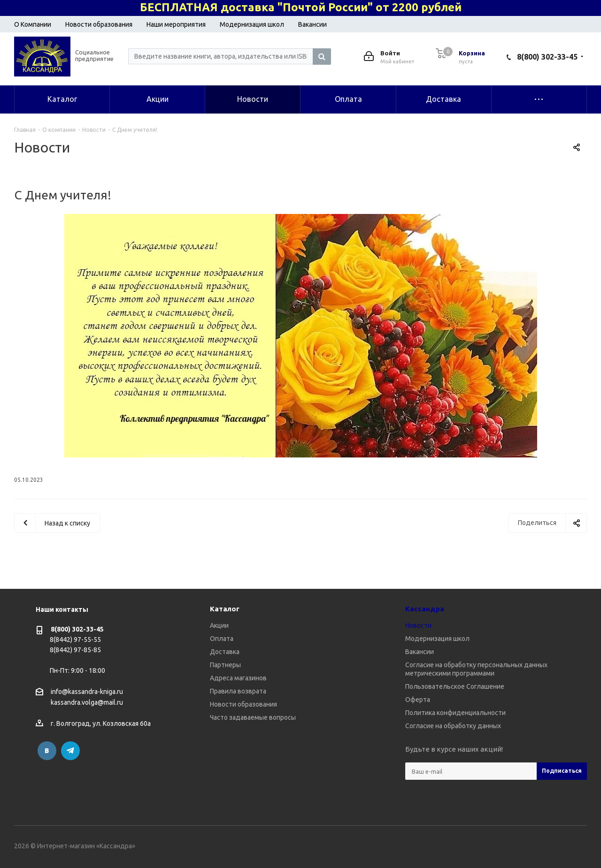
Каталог (225, 609)
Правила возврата (238, 691)
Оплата (222, 639)
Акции (219, 625)
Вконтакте (47, 751)
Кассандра (425, 609)
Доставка (225, 652)
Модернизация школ (252, 24)
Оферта (418, 700)
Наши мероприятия (176, 24)
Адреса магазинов (238, 678)
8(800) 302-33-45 (547, 57)
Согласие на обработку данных (453, 726)
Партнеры (225, 665)
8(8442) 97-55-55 (75, 640)
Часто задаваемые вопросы (253, 717)
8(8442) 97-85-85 (75, 650)
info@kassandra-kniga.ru (87, 692)
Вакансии (312, 24)
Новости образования (99, 24)
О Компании (33, 24)
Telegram (70, 751)
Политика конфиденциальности (455, 713)
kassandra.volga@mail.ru (87, 703)
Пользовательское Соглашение (455, 686)
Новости (418, 625)
